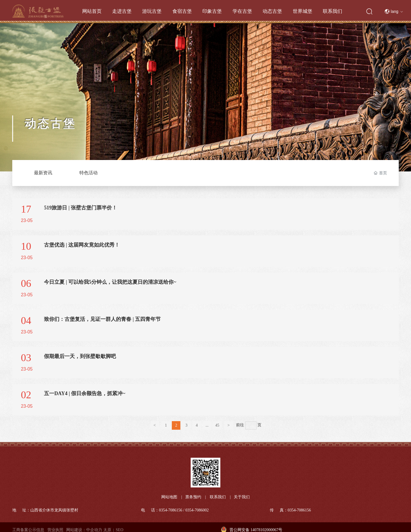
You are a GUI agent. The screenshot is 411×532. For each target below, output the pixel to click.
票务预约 (193, 497)
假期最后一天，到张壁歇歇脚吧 (80, 356)
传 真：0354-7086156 (290, 510)
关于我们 (242, 497)
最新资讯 (43, 173)
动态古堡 (50, 126)
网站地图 (169, 497)
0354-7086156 (171, 510)
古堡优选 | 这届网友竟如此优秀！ (82, 245)
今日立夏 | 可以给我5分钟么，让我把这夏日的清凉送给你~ (110, 282)
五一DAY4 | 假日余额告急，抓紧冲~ (85, 393)
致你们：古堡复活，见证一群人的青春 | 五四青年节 (102, 319)
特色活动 (88, 173)
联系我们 (218, 497)
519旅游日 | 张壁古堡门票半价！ (80, 208)
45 (217, 425)
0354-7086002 (197, 510)
